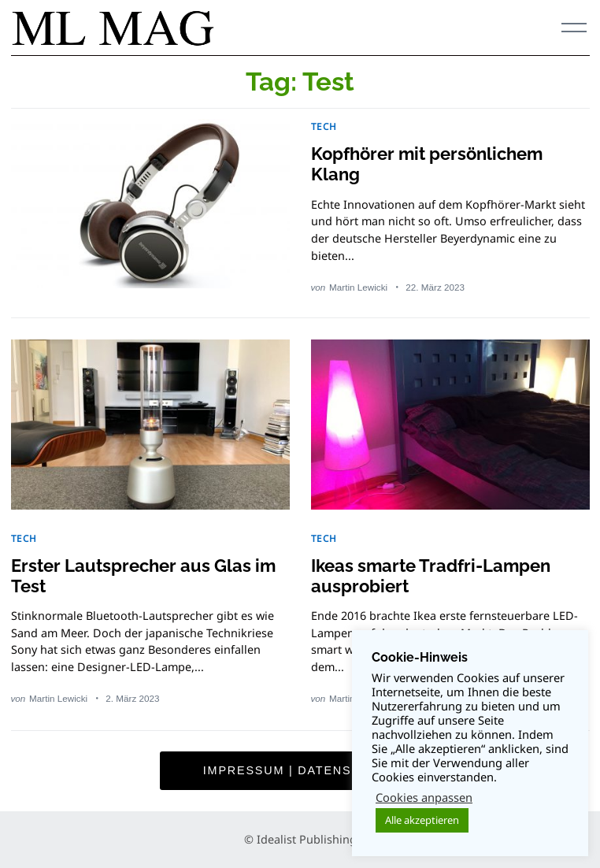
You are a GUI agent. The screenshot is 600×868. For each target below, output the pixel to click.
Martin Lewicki (358, 287)
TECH (324, 126)
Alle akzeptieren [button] (422, 820)
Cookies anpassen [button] (424, 797)
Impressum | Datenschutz (300, 770)
